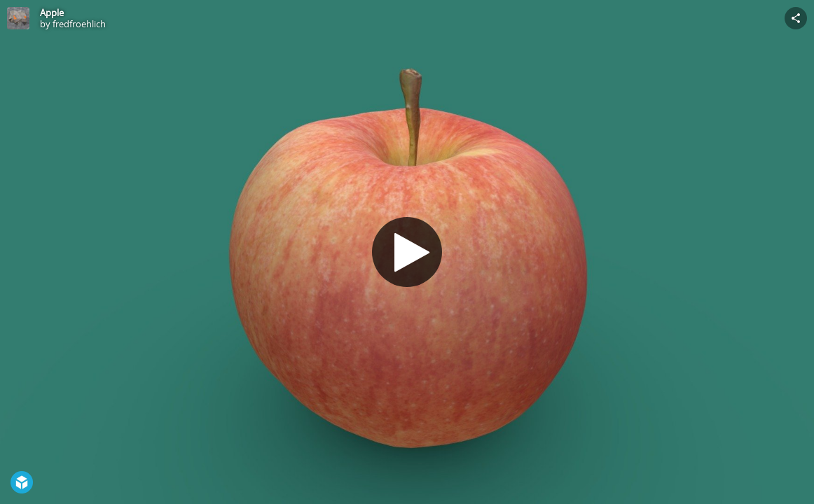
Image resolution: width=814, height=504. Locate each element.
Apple (52, 13)
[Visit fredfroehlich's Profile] (18, 18)
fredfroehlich (79, 24)
